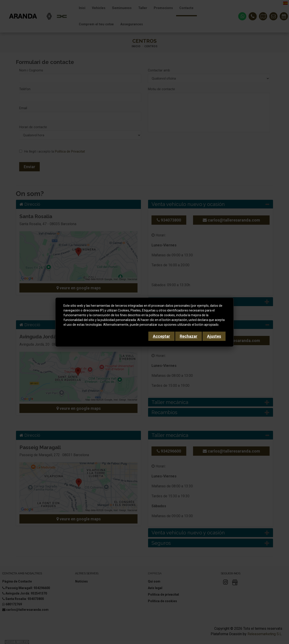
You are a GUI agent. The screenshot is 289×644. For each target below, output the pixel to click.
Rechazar (189, 336)
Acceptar (161, 336)
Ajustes (214, 336)
